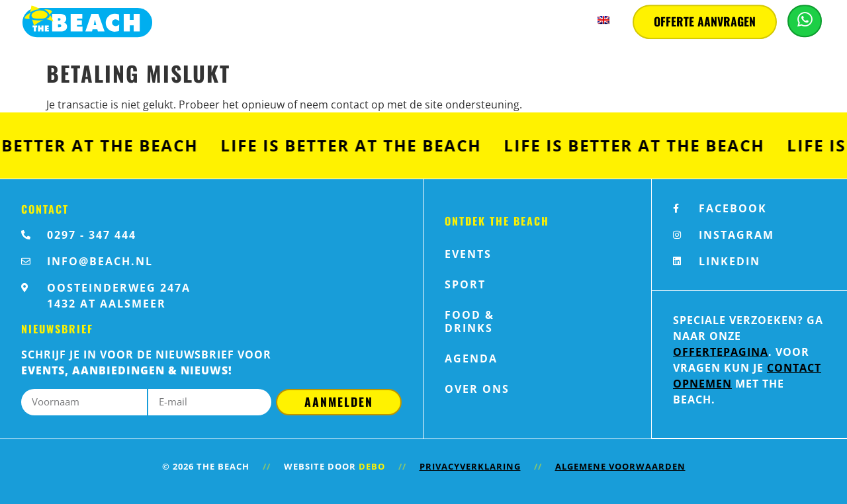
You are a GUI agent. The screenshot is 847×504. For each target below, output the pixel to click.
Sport (465, 284)
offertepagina (721, 352)
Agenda (471, 358)
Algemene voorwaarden (620, 466)
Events (468, 254)
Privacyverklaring (470, 466)
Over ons (477, 389)
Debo (372, 466)
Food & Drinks (469, 321)
